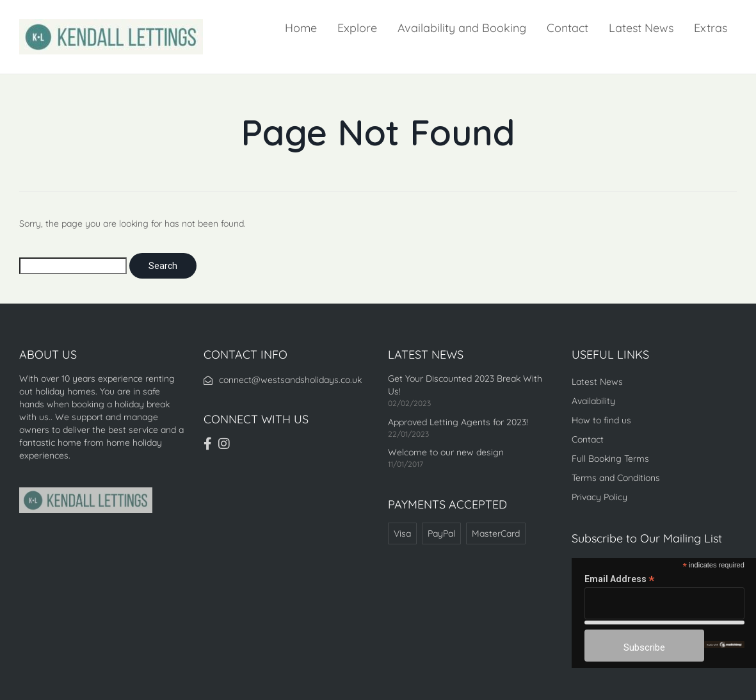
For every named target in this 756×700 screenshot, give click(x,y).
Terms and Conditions (616, 478)
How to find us (601, 420)
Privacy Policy (599, 497)
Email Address (620, 579)
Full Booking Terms (610, 459)
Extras (711, 28)
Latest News (641, 28)
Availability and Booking (462, 28)
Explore (357, 28)
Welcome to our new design (446, 452)
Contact (567, 28)
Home (301, 28)
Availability (593, 401)
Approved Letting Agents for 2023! (458, 422)
